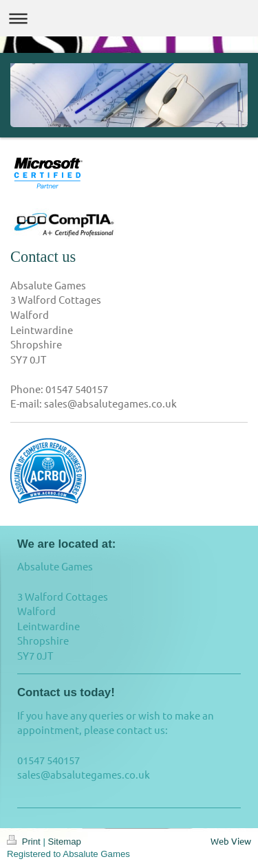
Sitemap (65, 842)
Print (25, 842)
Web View (231, 841)
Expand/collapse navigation (129, 18)
